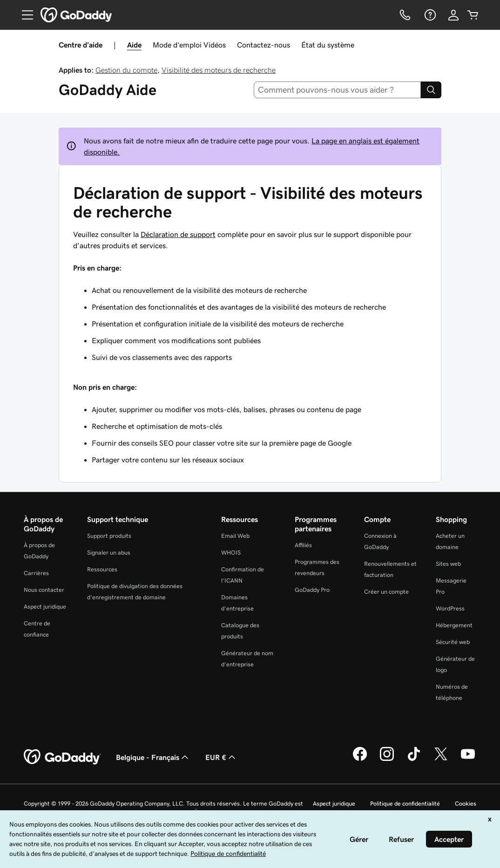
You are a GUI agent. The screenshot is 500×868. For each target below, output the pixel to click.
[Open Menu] (24, 15)
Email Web (235, 536)
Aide (134, 45)
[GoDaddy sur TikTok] (414, 759)
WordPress (450, 608)
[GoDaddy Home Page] (62, 757)
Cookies (466, 804)
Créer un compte (386, 592)
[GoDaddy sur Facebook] (360, 759)
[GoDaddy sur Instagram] (387, 759)
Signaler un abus (109, 553)
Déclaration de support (178, 234)
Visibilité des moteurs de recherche (219, 70)
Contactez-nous (264, 45)
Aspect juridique (45, 607)
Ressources (102, 569)
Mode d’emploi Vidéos (189, 45)
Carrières (36, 573)
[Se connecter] (453, 15)
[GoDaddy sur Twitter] (441, 759)
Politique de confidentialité (405, 804)
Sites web (448, 564)
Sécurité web (453, 642)
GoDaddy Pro (312, 590)
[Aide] (429, 15)
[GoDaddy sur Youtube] (468, 759)
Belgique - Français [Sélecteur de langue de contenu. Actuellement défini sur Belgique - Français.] (153, 757)
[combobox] (338, 90)
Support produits (109, 536)
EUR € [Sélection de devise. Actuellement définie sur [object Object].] (221, 757)
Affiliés (303, 545)
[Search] (431, 90)
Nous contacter (44, 590)
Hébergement (454, 625)
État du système (328, 45)
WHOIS (231, 553)
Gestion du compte (126, 70)
